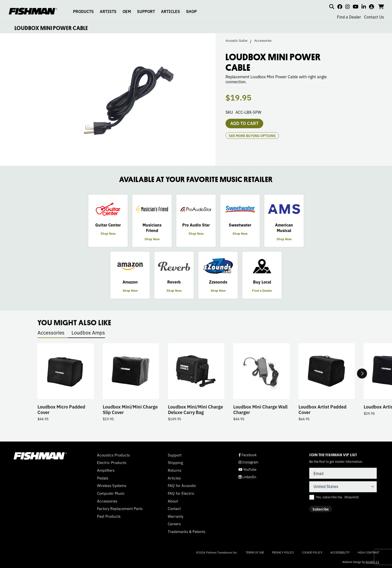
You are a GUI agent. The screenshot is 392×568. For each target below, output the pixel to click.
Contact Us (374, 17)
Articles (174, 478)
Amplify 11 (372, 562)
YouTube (247, 469)
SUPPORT (146, 11)
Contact (174, 508)
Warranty (175, 516)
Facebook (247, 455)
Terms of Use (255, 552)
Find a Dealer (349, 17)
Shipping (175, 462)
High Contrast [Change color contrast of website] (368, 552)
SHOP (191, 11)
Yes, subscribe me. (337, 497)
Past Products (109, 516)
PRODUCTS (83, 11)
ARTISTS (108, 11)
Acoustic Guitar (237, 40)
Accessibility (340, 552)
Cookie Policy (312, 552)
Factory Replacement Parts (120, 508)
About (173, 501)
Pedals (103, 478)
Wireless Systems (112, 485)
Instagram (248, 462)
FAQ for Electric (181, 493)
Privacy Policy (283, 552)
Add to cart (244, 123)
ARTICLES (170, 11)
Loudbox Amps (88, 332)
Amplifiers (106, 470)
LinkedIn (247, 477)
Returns (174, 470)
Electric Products (112, 462)
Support (175, 455)
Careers (174, 524)
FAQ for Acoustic (182, 485)
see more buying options (252, 135)
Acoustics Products (113, 455)
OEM (127, 11)
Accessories (263, 40)
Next (362, 373)
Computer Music (111, 493)
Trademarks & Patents (186, 531)
